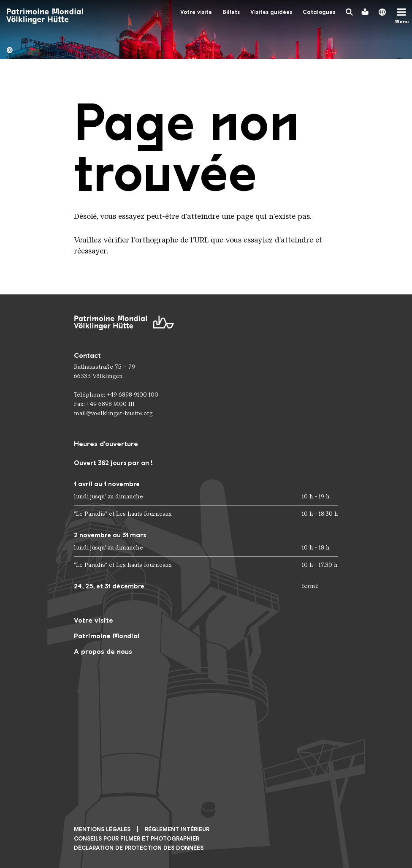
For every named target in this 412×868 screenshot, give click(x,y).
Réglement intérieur (177, 829)
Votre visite (196, 12)
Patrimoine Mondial (107, 636)
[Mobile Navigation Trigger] (401, 16)
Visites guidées (271, 12)
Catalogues (319, 12)
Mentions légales (102, 829)
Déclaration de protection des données (139, 848)
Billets (231, 12)
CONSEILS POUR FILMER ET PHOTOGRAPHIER (137, 839)
